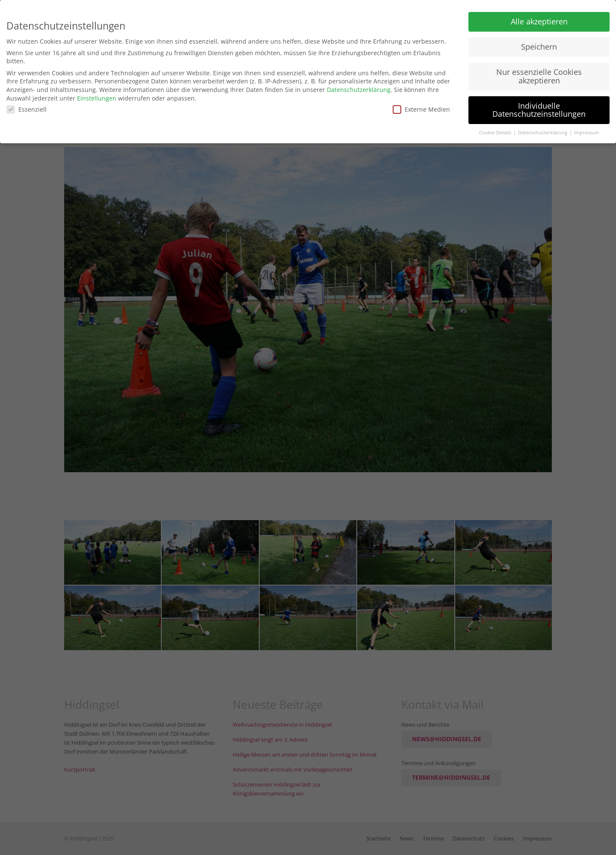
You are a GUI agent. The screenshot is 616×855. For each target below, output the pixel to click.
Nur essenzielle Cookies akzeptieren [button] (539, 72)
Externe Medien (421, 105)
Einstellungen (97, 94)
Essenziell (27, 105)
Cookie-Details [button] (496, 128)
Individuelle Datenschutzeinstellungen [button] (539, 106)
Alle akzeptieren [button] (539, 18)
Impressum (586, 128)
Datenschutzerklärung (359, 85)
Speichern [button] (539, 43)
